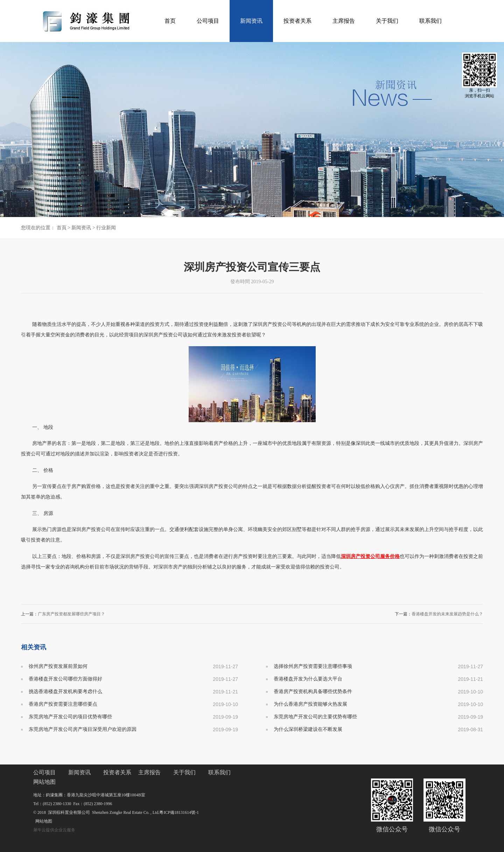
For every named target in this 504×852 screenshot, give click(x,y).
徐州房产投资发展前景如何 (58, 666)
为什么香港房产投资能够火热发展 (310, 704)
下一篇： (439, 614)
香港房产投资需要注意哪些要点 (63, 704)
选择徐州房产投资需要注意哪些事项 (313, 666)
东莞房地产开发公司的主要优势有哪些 (315, 717)
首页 (170, 21)
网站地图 (43, 821)
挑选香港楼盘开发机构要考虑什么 (65, 692)
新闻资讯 (81, 228)
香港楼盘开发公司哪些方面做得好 (65, 679)
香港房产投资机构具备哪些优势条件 (313, 692)
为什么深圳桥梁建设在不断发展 (308, 729)
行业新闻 (106, 228)
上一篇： (63, 614)
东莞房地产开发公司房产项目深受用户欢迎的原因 (83, 729)
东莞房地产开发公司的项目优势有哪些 (70, 717)
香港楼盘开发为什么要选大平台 (308, 679)
